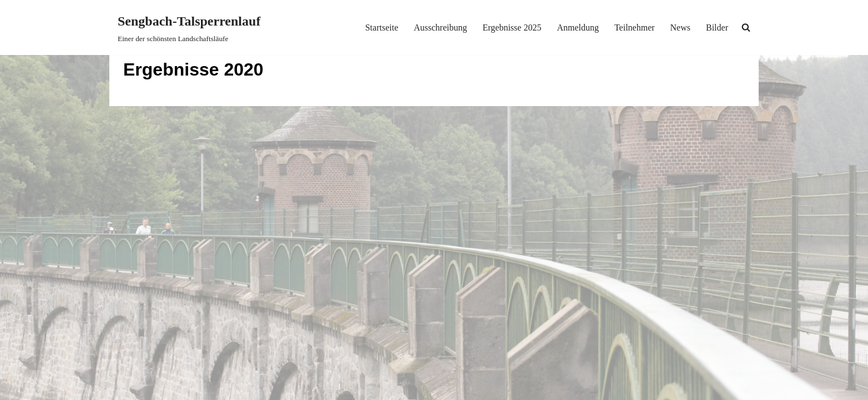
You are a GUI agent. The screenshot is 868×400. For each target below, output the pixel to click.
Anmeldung (578, 27)
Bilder (717, 27)
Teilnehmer (635, 27)
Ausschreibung (440, 27)
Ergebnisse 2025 (512, 27)
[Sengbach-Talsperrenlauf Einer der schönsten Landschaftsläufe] (189, 27)
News (680, 27)
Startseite (382, 27)
